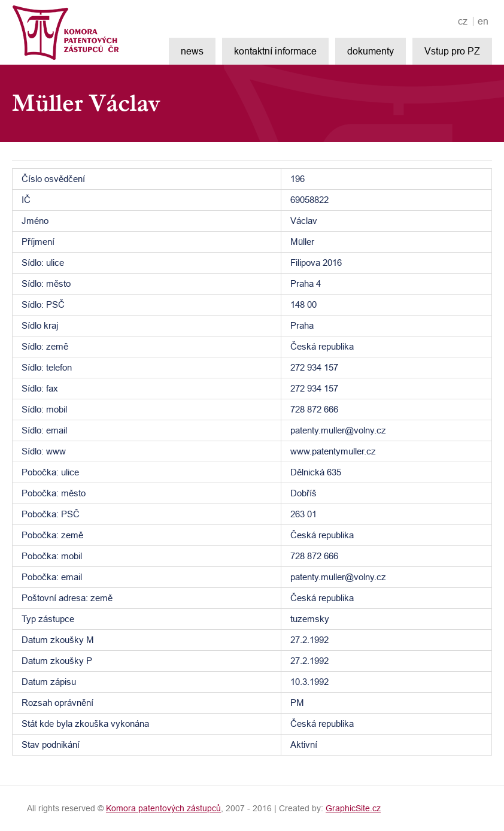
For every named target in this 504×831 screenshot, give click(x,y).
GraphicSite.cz (353, 808)
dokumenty (371, 51)
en (483, 21)
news (192, 51)
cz (463, 21)
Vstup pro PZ (452, 51)
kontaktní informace (275, 51)
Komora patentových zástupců (163, 808)
